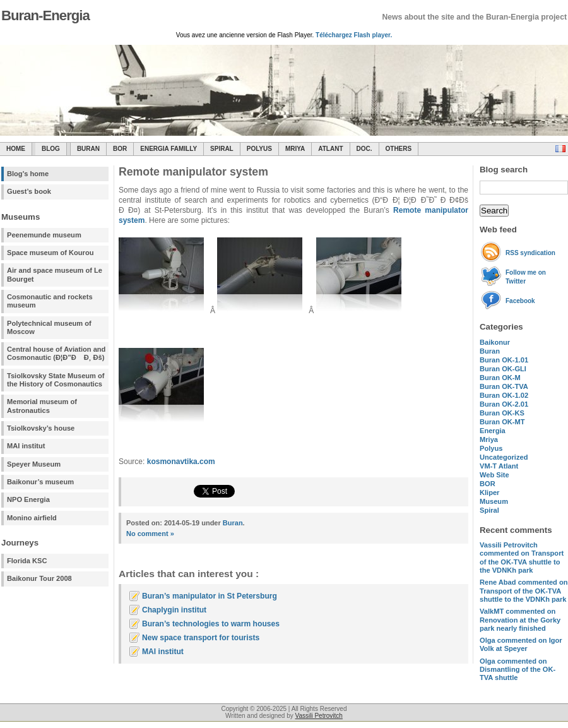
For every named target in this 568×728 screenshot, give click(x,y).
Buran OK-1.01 (504, 360)
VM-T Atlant (499, 466)
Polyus (259, 149)
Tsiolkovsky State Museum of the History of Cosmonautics (56, 380)
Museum (494, 501)
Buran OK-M (500, 378)
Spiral (489, 510)
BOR (120, 149)
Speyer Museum (34, 464)
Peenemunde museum (44, 235)
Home (16, 149)
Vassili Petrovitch (319, 716)
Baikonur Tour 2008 (39, 578)
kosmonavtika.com (181, 462)
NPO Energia (28, 499)
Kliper (489, 492)
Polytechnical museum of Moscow (49, 327)
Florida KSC (27, 561)
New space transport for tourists (201, 638)
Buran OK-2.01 (504, 404)
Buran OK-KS (502, 413)
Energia (493, 431)
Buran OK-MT (502, 422)
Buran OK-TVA (504, 386)
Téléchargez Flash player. (354, 35)
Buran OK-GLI (503, 369)
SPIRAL (222, 149)
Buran (88, 149)
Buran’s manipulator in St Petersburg (210, 596)
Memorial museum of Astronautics (42, 406)
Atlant (330, 149)
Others (399, 149)
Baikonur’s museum (40, 482)
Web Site (494, 475)
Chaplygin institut (174, 610)
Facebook (520, 301)
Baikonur (495, 342)
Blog (51, 149)
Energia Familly (169, 149)
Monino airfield (32, 518)
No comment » (150, 534)
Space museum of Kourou (50, 253)
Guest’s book (29, 191)
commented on (522, 558)
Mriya (295, 149)
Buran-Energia (45, 15)
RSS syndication (530, 253)
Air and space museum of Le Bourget (55, 274)
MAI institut (26, 446)
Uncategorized (504, 457)
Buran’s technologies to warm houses (211, 624)
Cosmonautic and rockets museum (50, 301)
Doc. (364, 149)
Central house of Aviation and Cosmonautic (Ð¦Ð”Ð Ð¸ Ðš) (56, 353)
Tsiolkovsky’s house (41, 428)
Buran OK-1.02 (504, 395)
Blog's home (28, 174)
